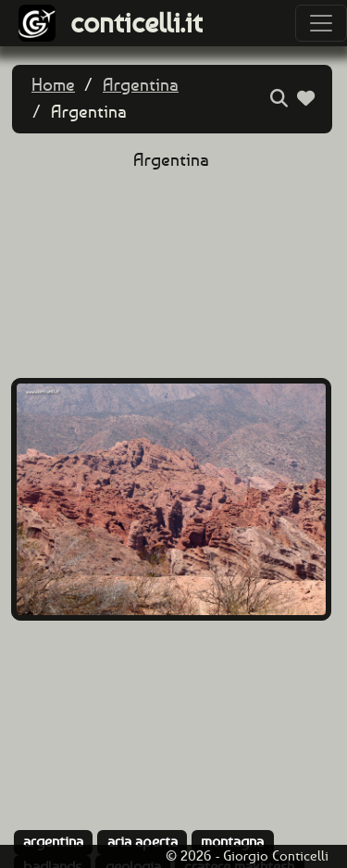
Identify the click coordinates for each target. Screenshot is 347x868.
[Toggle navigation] (321, 23)
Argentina (141, 85)
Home (53, 85)
